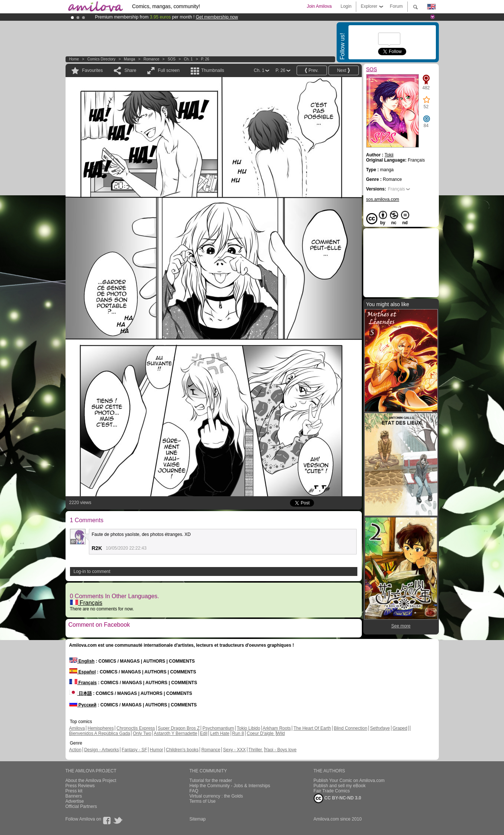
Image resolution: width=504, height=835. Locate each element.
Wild (281, 733)
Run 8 (238, 733)
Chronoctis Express (136, 728)
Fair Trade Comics (332, 791)
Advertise (75, 801)
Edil (204, 733)
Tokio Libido (248, 728)
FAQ (194, 791)
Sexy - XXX (234, 750)
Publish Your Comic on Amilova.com (349, 781)
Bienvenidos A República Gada (100, 733)
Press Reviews (80, 786)
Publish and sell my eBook (340, 786)
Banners (74, 796)
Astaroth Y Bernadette (176, 733)
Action (75, 750)
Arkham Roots (277, 728)
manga (129, 59)
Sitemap (198, 819)
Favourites (93, 70)
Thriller (256, 750)
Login (346, 6)
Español (83, 672)
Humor (157, 750)
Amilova (77, 728)
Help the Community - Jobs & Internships (230, 786)
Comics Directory (101, 59)
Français (86, 603)
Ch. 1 (188, 59)
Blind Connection (351, 728)
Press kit (74, 791)
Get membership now (217, 17)
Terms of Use (203, 801)
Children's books (182, 750)
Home (74, 59)
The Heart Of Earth (312, 728)
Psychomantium (218, 728)
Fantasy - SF (135, 750)
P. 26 (205, 59)
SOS (172, 59)
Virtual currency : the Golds (216, 796)
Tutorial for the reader (211, 781)
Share (130, 70)
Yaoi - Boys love (281, 750)
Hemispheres (101, 728)
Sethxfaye (380, 728)
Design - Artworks (101, 750)
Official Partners (81, 806)
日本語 (81, 693)
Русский (83, 705)
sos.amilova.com (383, 199)
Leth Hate (220, 733)
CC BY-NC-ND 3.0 (338, 798)
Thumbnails (213, 70)
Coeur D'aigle (261, 733)
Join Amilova (319, 6)
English (82, 661)
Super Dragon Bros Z (179, 728)
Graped (400, 728)
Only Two (142, 733)
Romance (151, 59)
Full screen (169, 70)
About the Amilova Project (91, 781)
